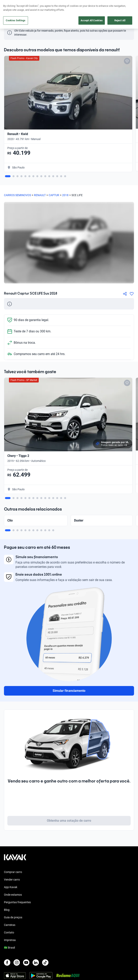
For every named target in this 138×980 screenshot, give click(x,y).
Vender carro (12, 880)
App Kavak (11, 887)
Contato (9, 932)
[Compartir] (125, 294)
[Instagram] (17, 962)
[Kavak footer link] (15, 859)
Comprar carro (13, 872)
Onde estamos (13, 895)
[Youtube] (26, 962)
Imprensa (10, 940)
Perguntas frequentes (17, 902)
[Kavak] (10, 6)
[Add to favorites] (127, 61)
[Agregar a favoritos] (132, 294)
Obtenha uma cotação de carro (69, 821)
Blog (7, 910)
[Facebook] (7, 962)
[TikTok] (45, 962)
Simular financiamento (69, 691)
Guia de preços (13, 917)
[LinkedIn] (36, 962)
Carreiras (10, 925)
